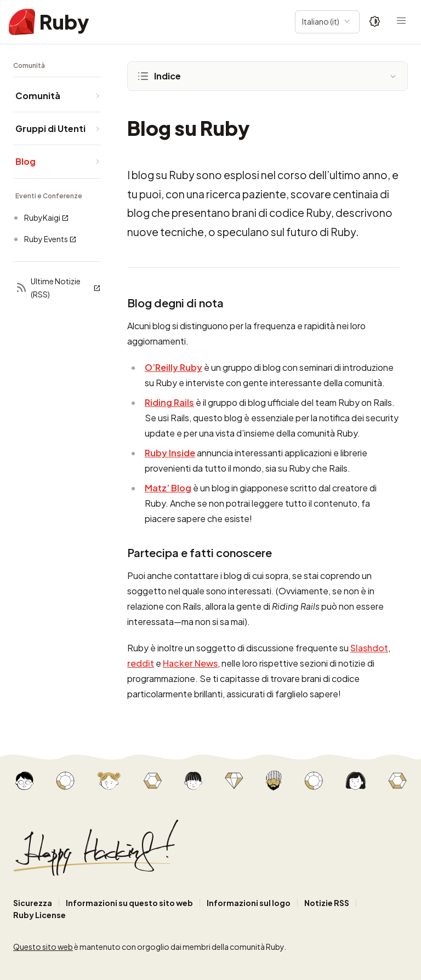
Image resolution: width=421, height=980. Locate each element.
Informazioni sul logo (249, 903)
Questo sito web (43, 947)
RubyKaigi (47, 218)
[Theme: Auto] (375, 22)
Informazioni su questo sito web (129, 903)
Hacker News (190, 663)
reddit (141, 663)
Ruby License (39, 915)
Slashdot (369, 648)
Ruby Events (50, 239)
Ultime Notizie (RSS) (58, 288)
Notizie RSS (327, 903)
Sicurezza (33, 903)
